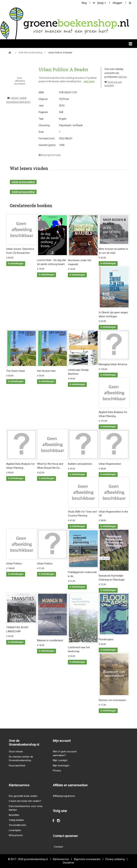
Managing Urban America (113, 364)
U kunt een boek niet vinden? (25, 801)
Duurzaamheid (17, 766)
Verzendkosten (17, 825)
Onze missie (16, 752)
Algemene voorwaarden (87, 859)
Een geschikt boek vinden (23, 796)
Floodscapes (106, 639)
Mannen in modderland (50, 640)
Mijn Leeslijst (60, 760)
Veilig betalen (16, 820)
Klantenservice (61, 859)
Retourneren (16, 835)
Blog (84, 3)
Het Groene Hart (46, 371)
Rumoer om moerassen (112, 700)
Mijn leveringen (61, 766)
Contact (58, 847)
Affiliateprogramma (64, 796)
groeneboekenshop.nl (36, 859)
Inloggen (117, 3)
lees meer (89, 81)
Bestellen (14, 815)
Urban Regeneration (110, 464)
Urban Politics (14, 564)
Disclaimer (69, 863)
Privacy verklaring (115, 859)
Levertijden (15, 830)
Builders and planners (80, 464)
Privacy (57, 771)
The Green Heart (16, 371)
